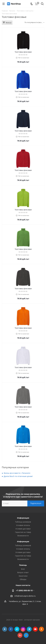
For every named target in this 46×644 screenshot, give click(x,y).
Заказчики (23, 576)
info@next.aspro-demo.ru (25, 596)
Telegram (29, 629)
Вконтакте (5, 629)
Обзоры (23, 579)
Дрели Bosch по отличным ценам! (18, 476)
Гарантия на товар (23, 532)
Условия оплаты (23, 525)
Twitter (17, 629)
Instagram (23, 629)
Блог (23, 569)
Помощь (23, 565)
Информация (23, 541)
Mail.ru (26, 635)
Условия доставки (23, 529)
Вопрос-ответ (23, 572)
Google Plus (20, 635)
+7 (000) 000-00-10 (24, 590)
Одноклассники (41, 629)
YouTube (35, 629)
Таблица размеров (23, 522)
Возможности (23, 536)
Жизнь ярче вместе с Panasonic (17, 473)
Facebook (11, 629)
